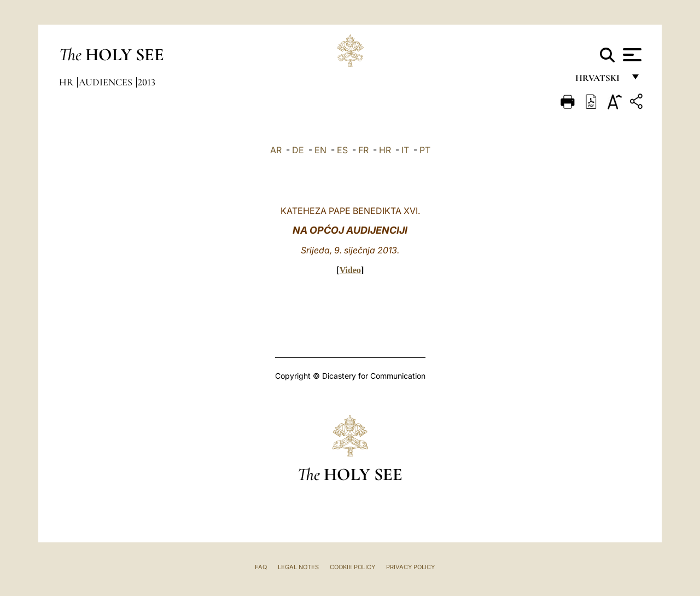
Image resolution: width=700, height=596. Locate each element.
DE (298, 150)
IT (405, 150)
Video (350, 270)
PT (425, 150)
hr (67, 82)
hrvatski (600, 81)
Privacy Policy (410, 567)
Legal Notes (298, 567)
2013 (147, 82)
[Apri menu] (631, 55)
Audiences (107, 82)
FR (363, 150)
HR (385, 150)
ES (342, 150)
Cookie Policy (352, 567)
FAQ (261, 567)
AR (276, 150)
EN (320, 150)
